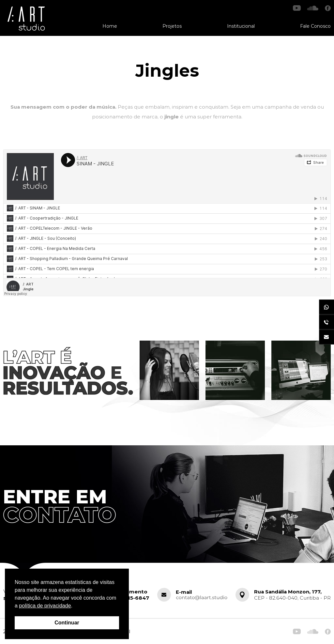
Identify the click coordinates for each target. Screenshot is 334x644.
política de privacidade (45, 606)
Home (110, 26)
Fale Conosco (315, 26)
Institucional (241, 26)
